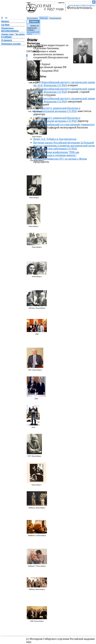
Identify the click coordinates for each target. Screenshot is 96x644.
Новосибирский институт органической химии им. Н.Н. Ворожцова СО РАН (64, 84)
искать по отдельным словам (33, 28)
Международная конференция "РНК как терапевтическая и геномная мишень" (56, 154)
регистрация (74, 5)
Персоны (44, 18)
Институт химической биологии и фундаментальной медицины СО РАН (57, 110)
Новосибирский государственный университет (68, 124)
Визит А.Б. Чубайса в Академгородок (55, 139)
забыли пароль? (88, 5)
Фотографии (32, 18)
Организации (55, 18)
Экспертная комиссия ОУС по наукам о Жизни (60, 159)
